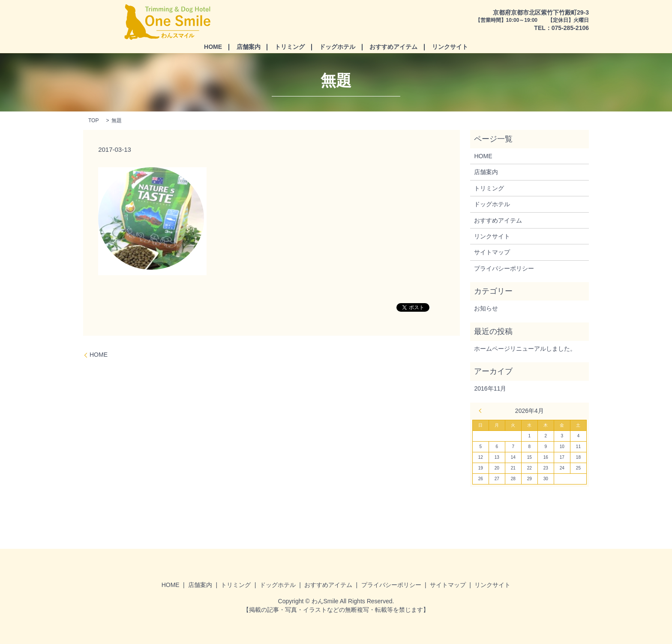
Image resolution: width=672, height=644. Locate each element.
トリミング (290, 47)
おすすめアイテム (393, 47)
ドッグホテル (337, 47)
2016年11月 (490, 388)
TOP (93, 120)
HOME (213, 47)
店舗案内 (249, 47)
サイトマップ (492, 252)
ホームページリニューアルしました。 (525, 349)
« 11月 (483, 411)
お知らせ (486, 308)
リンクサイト (450, 47)
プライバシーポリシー (504, 268)
